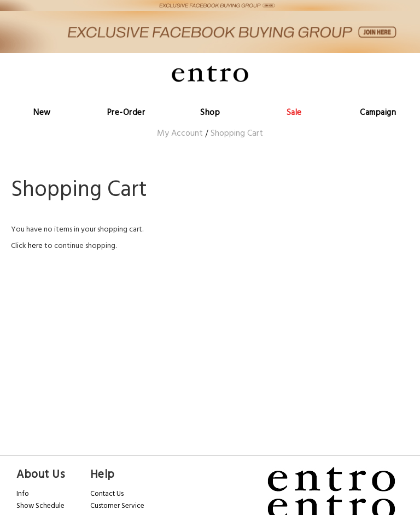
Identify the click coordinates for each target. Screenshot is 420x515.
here (35, 246)
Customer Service (117, 506)
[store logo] (210, 73)
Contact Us (107, 494)
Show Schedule (40, 506)
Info (23, 494)
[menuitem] (42, 98)
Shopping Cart (237, 133)
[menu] (210, 98)
